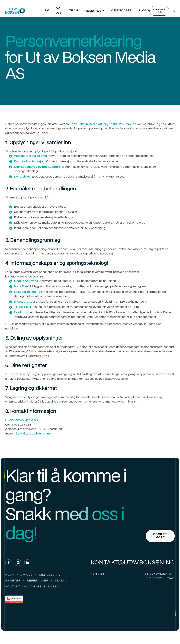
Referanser (38, 581)
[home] (15, 11)
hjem (10, 575)
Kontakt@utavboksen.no (133, 563)
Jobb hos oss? (46, 587)
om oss (26, 575)
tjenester (48, 575)
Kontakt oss (16, 587)
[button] (94, 11)
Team (59, 581)
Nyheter (13, 581)
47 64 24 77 (100, 574)
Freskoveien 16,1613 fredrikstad (160, 576)
